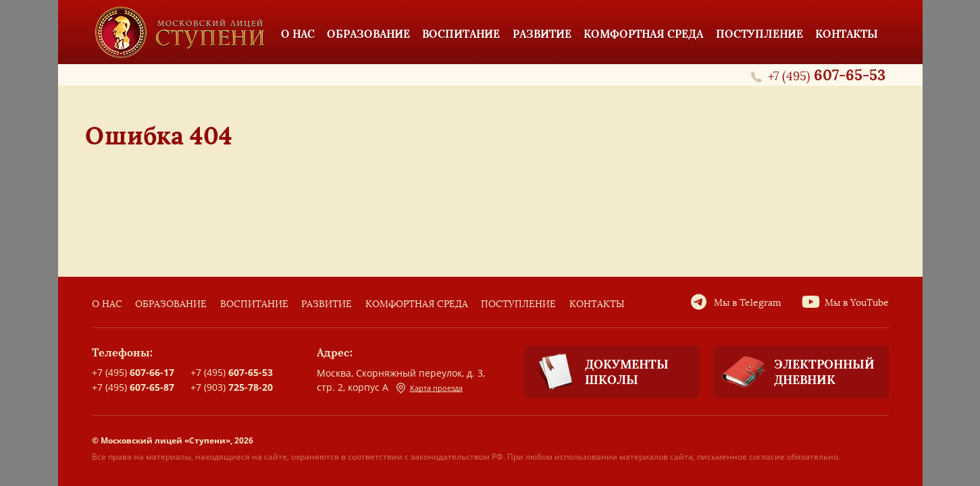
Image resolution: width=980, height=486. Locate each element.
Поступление (518, 304)
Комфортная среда (417, 304)
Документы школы (596, 372)
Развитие (327, 304)
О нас (107, 304)
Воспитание (254, 304)
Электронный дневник (794, 372)
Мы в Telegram (748, 303)
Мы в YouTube (857, 303)
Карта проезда (430, 388)
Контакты (597, 304)
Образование (171, 304)
